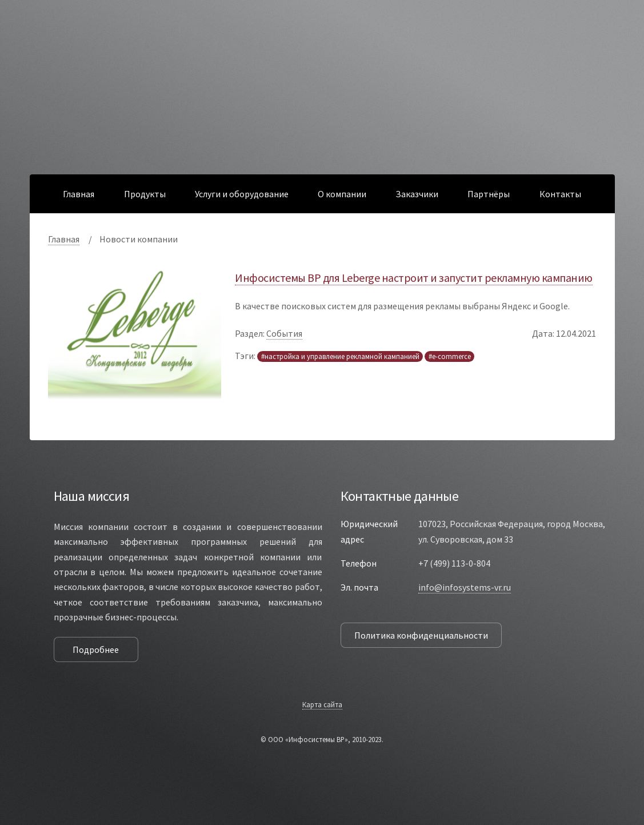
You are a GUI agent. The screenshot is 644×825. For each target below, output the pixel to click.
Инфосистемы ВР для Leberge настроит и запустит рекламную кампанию (414, 278)
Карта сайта (322, 704)
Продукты (145, 194)
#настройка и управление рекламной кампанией (340, 356)
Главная (79, 194)
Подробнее (96, 649)
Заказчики (417, 194)
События (284, 333)
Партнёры (489, 194)
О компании (342, 194)
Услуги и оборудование (242, 194)
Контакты (560, 194)
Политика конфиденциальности (421, 635)
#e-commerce (450, 356)
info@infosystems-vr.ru (465, 587)
